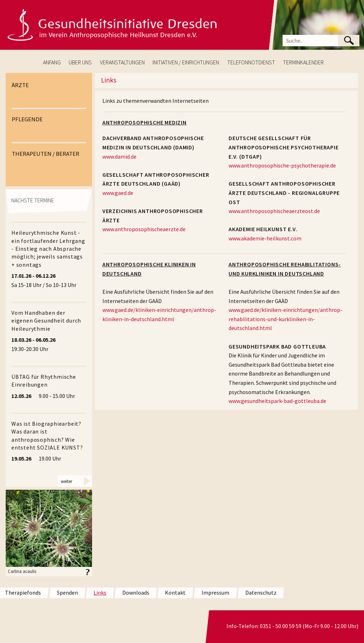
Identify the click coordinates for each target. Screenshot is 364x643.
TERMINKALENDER (303, 62)
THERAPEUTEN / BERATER (45, 154)
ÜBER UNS (80, 62)
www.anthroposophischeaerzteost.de (274, 211)
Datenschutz (261, 592)
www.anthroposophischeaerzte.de (144, 229)
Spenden (67, 592)
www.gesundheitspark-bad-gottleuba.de (277, 401)
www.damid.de (119, 156)
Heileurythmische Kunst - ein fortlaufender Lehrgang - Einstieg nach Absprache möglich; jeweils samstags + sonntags (48, 249)
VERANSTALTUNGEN (122, 62)
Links (100, 592)
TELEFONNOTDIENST (251, 62)
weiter (66, 481)
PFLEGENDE (27, 119)
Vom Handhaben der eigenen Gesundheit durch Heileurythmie (46, 321)
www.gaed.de (118, 193)
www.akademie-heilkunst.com (265, 238)
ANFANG (52, 62)
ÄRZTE (20, 85)
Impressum (215, 592)
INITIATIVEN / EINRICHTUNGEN (186, 62)
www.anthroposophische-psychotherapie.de (282, 165)
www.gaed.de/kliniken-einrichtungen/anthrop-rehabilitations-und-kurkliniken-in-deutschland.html (285, 319)
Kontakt (175, 592)
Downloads (136, 592)
